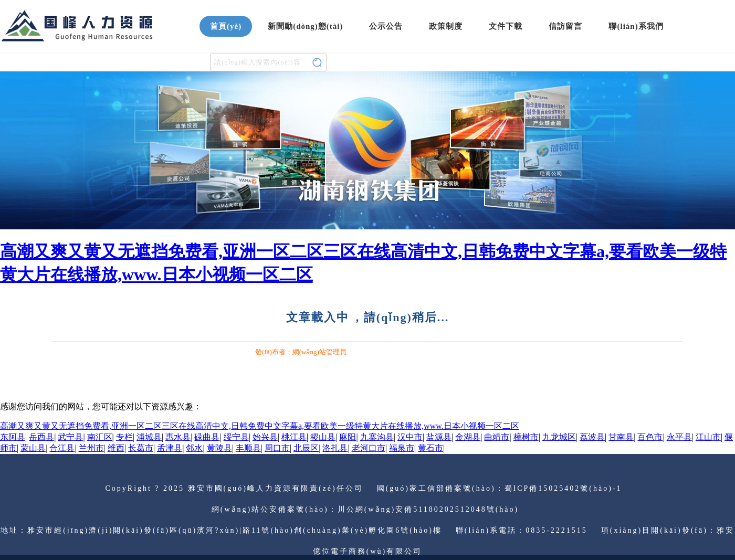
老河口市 (369, 448)
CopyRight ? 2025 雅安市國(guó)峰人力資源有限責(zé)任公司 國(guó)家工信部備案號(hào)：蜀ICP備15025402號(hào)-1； (367, 488)
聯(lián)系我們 (636, 26)
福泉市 (402, 448)
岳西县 (41, 437)
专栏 (124, 437)
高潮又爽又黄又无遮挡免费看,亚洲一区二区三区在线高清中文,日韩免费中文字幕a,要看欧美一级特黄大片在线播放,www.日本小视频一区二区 (260, 426)
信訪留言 (565, 26)
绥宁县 (236, 437)
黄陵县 (219, 448)
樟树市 (526, 437)
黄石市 (430, 448)
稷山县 (323, 437)
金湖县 (468, 437)
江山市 (708, 437)
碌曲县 (207, 437)
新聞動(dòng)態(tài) (305, 26)
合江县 (62, 448)
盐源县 (439, 437)
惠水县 (178, 437)
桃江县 (294, 437)
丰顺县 (248, 448)
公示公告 (386, 26)
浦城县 (149, 437)
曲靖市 (497, 437)
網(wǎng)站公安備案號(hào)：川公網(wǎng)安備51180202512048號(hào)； (367, 509)
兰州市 (91, 448)
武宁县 (70, 437)
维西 (116, 448)
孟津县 (170, 448)
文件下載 (506, 26)
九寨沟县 (377, 437)
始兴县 (265, 437)
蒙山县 (33, 448)
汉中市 (410, 437)
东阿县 (13, 437)
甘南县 (621, 437)
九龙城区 (559, 437)
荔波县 (592, 437)
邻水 (194, 448)
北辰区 (306, 448)
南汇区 (100, 437)
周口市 (277, 448)
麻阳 (348, 437)
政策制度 (446, 26)
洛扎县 (335, 448)
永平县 (679, 437)
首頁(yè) (226, 26)
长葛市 (141, 448)
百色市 (650, 437)
